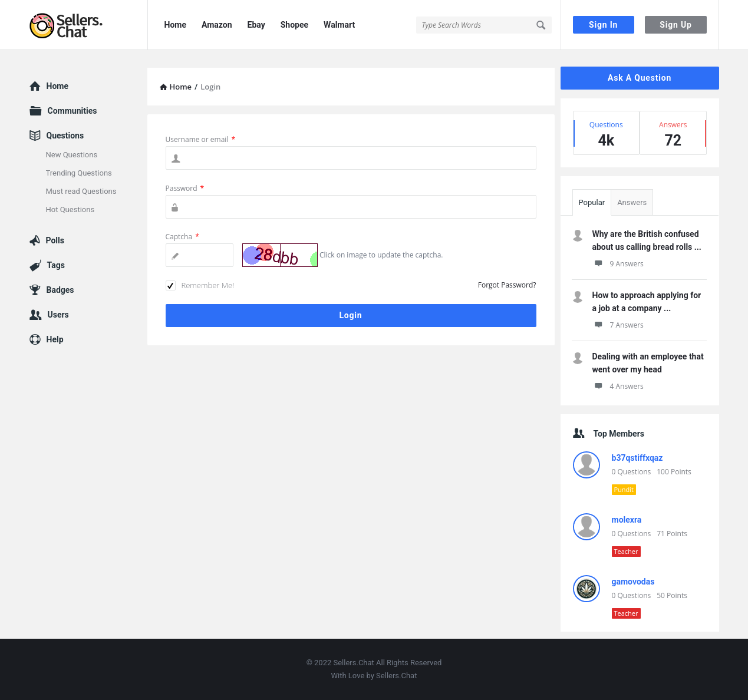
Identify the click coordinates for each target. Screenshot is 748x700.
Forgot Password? (507, 285)
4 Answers (618, 386)
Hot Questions (70, 209)
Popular (592, 202)
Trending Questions (79, 173)
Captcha (182, 237)
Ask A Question (640, 78)
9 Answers (618, 264)
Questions (65, 136)
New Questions (72, 155)
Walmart (339, 25)
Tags (56, 265)
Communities (73, 111)
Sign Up (675, 25)
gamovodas (633, 582)
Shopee (294, 25)
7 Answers (618, 325)
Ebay (256, 25)
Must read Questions (81, 191)
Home (175, 25)
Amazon (217, 25)
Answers (632, 202)
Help (55, 339)
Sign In (603, 25)
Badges (60, 290)
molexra (627, 520)
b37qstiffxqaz (637, 458)
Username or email (201, 139)
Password (185, 188)
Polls (55, 240)
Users (58, 315)
